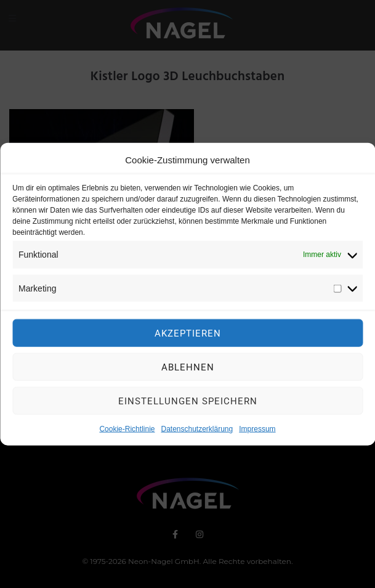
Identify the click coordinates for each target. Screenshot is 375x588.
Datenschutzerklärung (197, 431)
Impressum (257, 431)
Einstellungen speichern (188, 403)
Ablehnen (188, 369)
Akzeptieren (188, 335)
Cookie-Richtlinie (127, 431)
